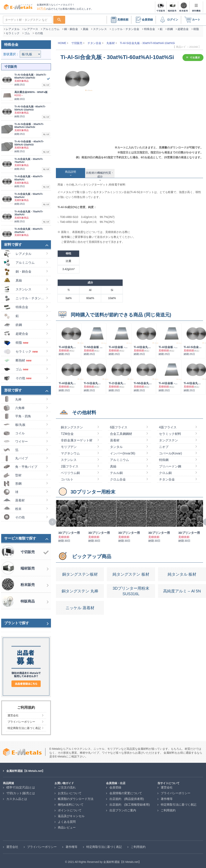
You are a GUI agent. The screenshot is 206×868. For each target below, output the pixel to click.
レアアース (31, 27)
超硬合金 (183, 27)
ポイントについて (70, 808)
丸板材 (111, 41)
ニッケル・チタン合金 (125, 27)
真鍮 (86, 27)
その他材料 (84, 411)
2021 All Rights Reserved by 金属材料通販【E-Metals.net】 (104, 860)
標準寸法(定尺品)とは (21, 785)
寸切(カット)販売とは (21, 791)
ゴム (27, 31)
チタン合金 (94, 41)
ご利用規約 (168, 808)
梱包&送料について (71, 803)
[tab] (71, 171)
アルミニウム (51, 27)
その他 (39, 31)
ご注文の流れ (67, 785)
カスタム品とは (17, 797)
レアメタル (13, 27)
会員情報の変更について (126, 791)
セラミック (13, 31)
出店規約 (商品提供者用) (127, 797)
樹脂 (196, 27)
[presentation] (52, 520)
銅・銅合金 (71, 27)
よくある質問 (67, 820)
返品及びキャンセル (71, 814)
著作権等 (167, 797)
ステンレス (100, 27)
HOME (62, 41)
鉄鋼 (170, 27)
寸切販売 (77, 41)
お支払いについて (70, 791)
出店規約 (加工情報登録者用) (130, 803)
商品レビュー (67, 825)
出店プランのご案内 (123, 808)
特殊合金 (150, 27)
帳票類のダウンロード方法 (76, 797)
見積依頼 (119, 18)
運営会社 (167, 785)
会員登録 (143, 18)
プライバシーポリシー (176, 791)
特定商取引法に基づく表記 (179, 803)
